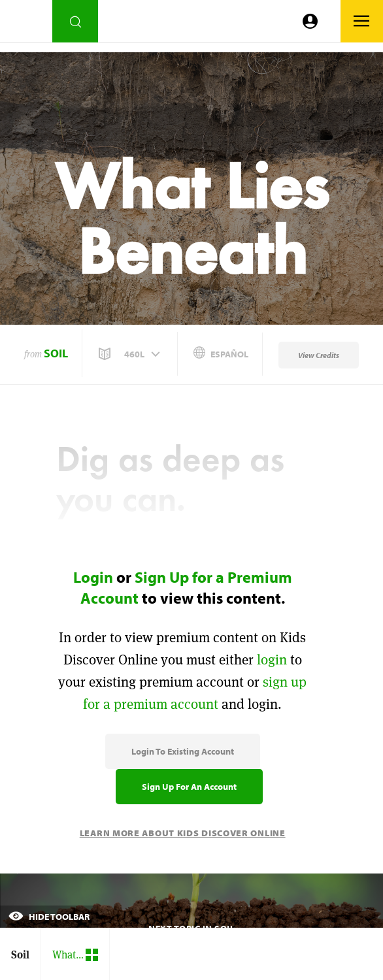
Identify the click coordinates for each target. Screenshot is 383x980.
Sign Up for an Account (189, 787)
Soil (56, 353)
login (272, 660)
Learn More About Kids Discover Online (183, 833)
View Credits (319, 355)
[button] (131, 354)
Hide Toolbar (49, 917)
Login (93, 577)
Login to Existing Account (183, 751)
